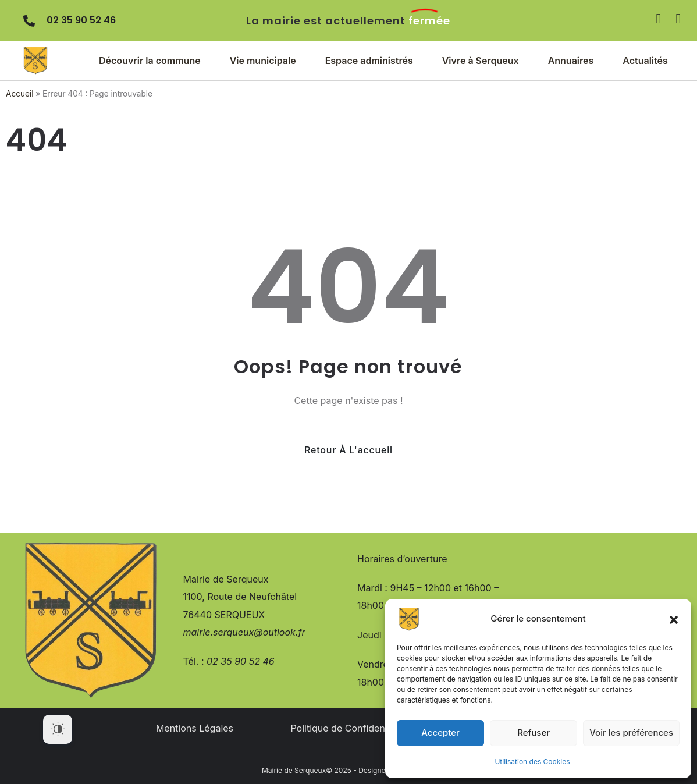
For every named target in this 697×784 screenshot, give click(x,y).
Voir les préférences (631, 732)
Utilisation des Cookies (532, 762)
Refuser (534, 732)
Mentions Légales (195, 728)
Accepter (440, 732)
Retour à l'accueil (348, 450)
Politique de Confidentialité (349, 728)
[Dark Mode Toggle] (58, 729)
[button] (674, 619)
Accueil (19, 94)
